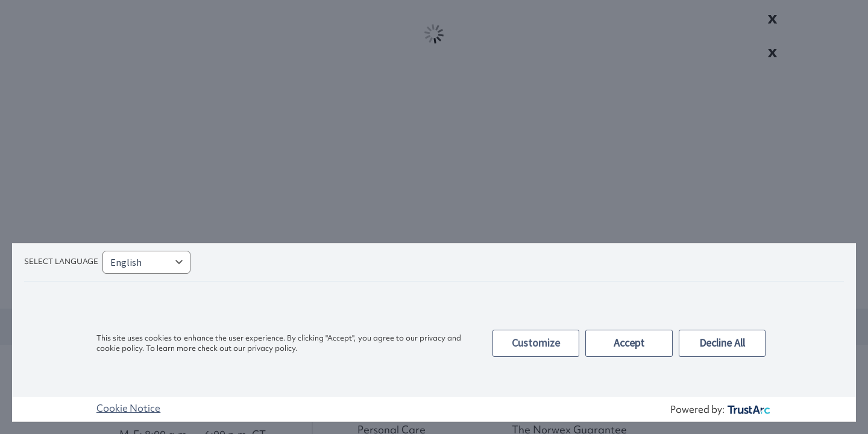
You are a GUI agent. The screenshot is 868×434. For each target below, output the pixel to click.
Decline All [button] (722, 343)
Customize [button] (536, 343)
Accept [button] (629, 343)
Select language (61, 261)
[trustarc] (748, 410)
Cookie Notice (128, 408)
